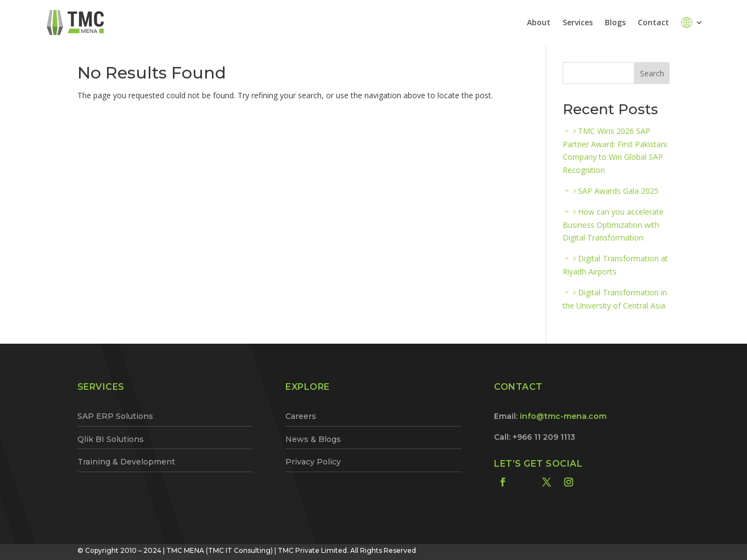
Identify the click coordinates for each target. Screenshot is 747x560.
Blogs (615, 22)
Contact (653, 22)
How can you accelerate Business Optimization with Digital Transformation (613, 225)
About (539, 22)
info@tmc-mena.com (563, 416)
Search (652, 73)
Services (578, 22)
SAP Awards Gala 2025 (618, 191)
